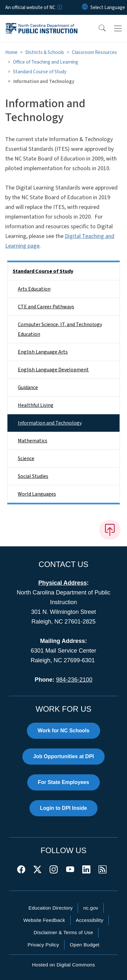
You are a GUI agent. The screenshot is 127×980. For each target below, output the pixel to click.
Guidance (28, 387)
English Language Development (53, 370)
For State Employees (63, 782)
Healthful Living (36, 405)
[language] (108, 7)
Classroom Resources (94, 52)
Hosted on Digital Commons (63, 965)
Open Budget (85, 945)
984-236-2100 (74, 680)
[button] (98, 28)
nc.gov (91, 908)
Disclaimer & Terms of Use (63, 932)
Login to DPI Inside (64, 808)
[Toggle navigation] (118, 28)
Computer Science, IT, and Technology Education (60, 329)
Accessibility (90, 920)
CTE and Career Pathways (46, 307)
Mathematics (33, 441)
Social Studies (33, 476)
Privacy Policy (43, 945)
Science (26, 459)
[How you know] (59, 7)
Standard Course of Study (40, 72)
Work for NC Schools (63, 731)
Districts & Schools (45, 52)
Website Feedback (44, 920)
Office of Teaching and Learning (46, 62)
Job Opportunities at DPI (63, 756)
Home (11, 52)
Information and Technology (50, 423)
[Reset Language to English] (85, 7)
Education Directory (51, 908)
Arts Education (34, 289)
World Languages (37, 494)
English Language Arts (43, 352)
